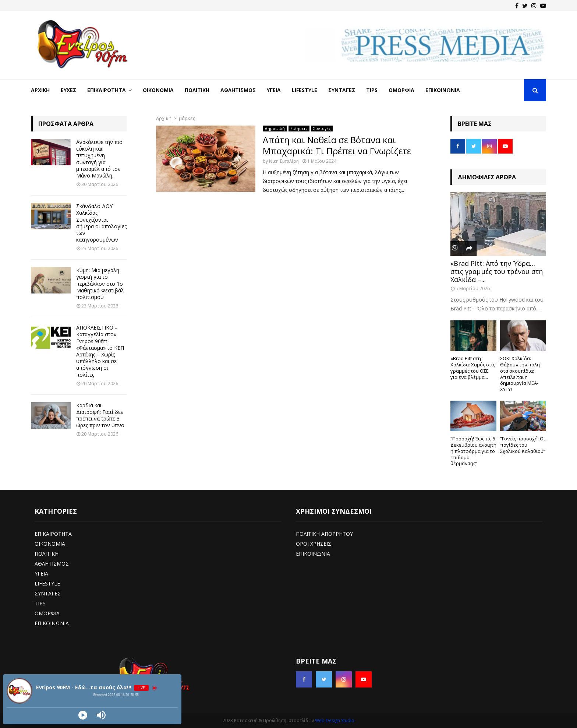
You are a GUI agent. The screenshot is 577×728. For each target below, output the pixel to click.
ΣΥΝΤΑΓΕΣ (48, 593)
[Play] (83, 715)
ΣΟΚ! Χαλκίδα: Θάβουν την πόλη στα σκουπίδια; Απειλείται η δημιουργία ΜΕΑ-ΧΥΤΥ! (520, 374)
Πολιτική (197, 90)
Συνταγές (342, 90)
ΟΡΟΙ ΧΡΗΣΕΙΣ (314, 544)
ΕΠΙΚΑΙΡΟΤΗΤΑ (53, 534)
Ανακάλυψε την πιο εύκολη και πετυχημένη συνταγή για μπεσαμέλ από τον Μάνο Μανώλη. (99, 159)
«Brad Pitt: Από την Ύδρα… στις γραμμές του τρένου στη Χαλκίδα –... (497, 271)
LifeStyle (305, 90)
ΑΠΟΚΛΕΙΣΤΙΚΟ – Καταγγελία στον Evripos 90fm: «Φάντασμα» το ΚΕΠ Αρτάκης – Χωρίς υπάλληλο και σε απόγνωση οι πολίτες (100, 351)
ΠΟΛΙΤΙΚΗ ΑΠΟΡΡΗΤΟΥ (324, 534)
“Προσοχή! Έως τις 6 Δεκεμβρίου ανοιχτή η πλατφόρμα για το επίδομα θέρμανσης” (473, 451)
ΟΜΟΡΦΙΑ (47, 613)
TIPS (40, 603)
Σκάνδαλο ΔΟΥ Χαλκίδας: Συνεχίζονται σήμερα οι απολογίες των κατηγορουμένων (101, 223)
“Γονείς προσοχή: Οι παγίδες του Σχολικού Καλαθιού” (523, 445)
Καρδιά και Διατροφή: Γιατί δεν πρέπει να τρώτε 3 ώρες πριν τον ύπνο (100, 415)
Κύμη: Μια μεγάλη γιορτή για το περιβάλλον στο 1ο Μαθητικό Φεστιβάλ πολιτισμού (100, 284)
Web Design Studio (335, 720)
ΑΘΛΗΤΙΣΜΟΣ (52, 564)
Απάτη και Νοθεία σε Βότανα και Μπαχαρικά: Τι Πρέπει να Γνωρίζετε (337, 145)
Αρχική (40, 90)
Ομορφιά (401, 90)
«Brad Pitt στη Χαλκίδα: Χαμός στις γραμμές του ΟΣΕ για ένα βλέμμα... (473, 367)
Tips (372, 90)
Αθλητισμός (238, 90)
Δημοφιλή (275, 129)
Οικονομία (158, 90)
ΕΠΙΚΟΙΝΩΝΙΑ (52, 623)
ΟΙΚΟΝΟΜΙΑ (50, 544)
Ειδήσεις (299, 129)
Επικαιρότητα (107, 90)
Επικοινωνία (443, 90)
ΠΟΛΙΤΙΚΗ (47, 554)
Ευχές (68, 90)
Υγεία (274, 90)
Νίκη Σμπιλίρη (284, 161)
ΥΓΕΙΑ (41, 574)
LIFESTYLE (47, 583)
